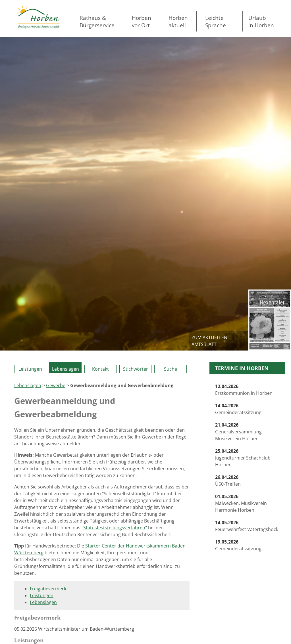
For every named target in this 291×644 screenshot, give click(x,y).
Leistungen (30, 369)
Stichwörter (136, 369)
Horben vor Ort (142, 21)
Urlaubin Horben (261, 21)
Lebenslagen (66, 369)
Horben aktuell (178, 21)
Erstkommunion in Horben (244, 390)
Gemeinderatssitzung (238, 409)
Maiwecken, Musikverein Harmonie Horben (241, 503)
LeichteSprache (216, 21)
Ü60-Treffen (228, 481)
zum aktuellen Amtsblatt (209, 341)
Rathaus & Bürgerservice (97, 21)
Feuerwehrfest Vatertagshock (247, 526)
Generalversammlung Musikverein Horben (238, 432)
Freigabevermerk (48, 589)
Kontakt (100, 369)
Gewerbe (56, 385)
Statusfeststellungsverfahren (114, 528)
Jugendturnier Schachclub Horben (243, 458)
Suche (171, 369)
